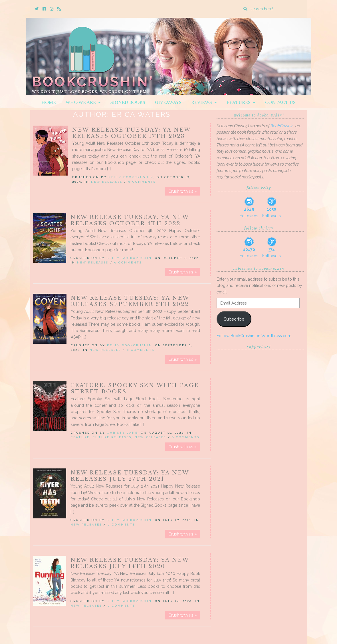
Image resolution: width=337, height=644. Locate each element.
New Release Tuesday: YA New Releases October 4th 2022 (130, 220)
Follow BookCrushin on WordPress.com (254, 336)
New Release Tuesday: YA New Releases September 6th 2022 (130, 301)
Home (49, 102)
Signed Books (128, 102)
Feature (80, 437)
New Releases (107, 182)
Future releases (112, 437)
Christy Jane (122, 433)
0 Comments (142, 182)
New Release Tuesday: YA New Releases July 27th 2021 (130, 476)
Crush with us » (182, 191)
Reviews (204, 102)
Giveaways (168, 102)
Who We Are (83, 102)
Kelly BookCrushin (131, 177)
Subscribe (234, 319)
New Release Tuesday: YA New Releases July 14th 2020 (130, 563)
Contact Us (280, 102)
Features (241, 102)
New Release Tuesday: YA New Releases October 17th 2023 (131, 133)
